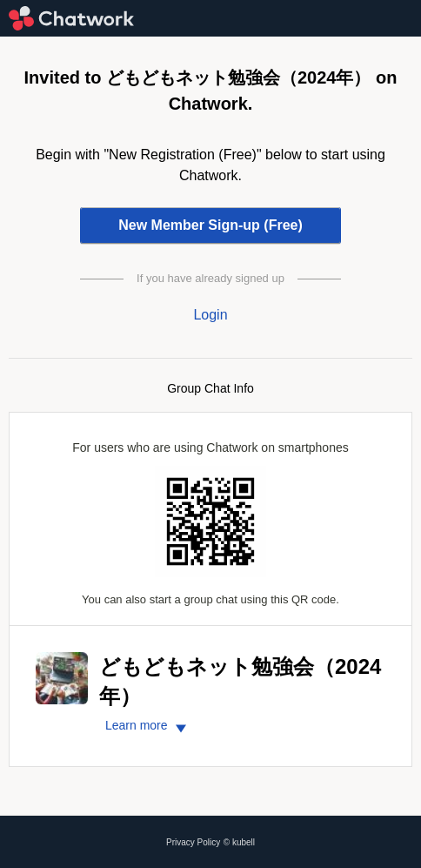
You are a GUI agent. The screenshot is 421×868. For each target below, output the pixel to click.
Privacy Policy (193, 842)
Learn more (148, 725)
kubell (244, 842)
